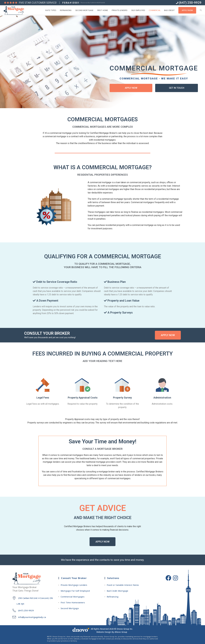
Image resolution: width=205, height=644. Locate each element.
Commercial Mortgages (73, 597)
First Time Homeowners (73, 603)
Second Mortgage (70, 608)
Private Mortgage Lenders (74, 585)
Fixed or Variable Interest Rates (123, 585)
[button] (131, 88)
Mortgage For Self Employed (75, 591)
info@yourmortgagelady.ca (32, 617)
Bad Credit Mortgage (118, 591)
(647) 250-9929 (189, 3)
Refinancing (113, 597)
